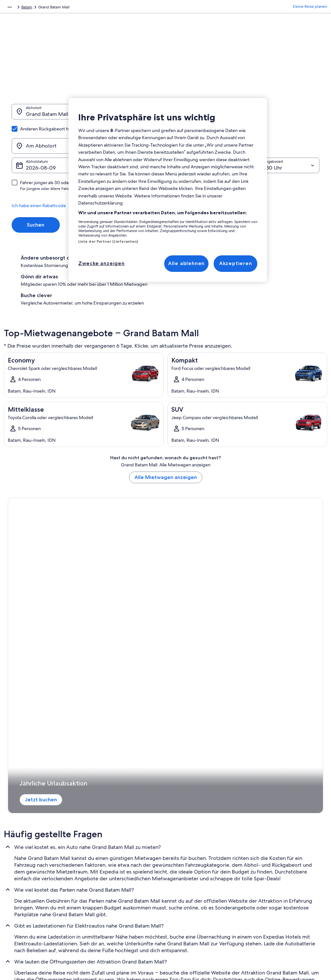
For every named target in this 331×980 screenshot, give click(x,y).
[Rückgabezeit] (282, 134)
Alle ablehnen (186, 263)
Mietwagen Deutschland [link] (113, 848)
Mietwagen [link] (40, 8)
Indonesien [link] (65, 8)
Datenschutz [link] (183, 868)
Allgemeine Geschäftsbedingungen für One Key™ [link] (206, 830)
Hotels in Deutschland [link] (111, 806)
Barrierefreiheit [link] (185, 858)
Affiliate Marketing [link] (27, 837)
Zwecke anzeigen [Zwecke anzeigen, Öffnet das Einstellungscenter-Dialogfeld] (101, 263)
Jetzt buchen (33, 490)
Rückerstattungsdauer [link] (272, 832)
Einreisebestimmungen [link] (192, 796)
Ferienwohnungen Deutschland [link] (119, 817)
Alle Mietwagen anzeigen (166, 421)
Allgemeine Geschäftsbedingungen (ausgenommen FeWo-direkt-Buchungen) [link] (203, 811)
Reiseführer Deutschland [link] (113, 796)
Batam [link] (112, 8)
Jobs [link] (15, 796)
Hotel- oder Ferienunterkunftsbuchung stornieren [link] (287, 819)
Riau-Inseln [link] (91, 8)
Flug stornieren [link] (266, 806)
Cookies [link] (179, 879)
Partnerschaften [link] (24, 817)
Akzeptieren (236, 263)
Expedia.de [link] (14, 8)
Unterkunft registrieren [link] (30, 806)
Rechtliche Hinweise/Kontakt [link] (197, 889)
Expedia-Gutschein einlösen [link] (278, 842)
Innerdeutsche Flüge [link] (109, 837)
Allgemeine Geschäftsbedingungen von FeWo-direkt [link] (207, 845)
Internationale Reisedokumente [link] (280, 853)
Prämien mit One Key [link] (110, 868)
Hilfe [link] (257, 796)
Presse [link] (16, 848)
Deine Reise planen (310, 8)
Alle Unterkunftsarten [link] (110, 858)
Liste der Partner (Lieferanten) (108, 241)
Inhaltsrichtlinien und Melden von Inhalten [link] (202, 902)
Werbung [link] (19, 827)
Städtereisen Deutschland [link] (114, 827)
